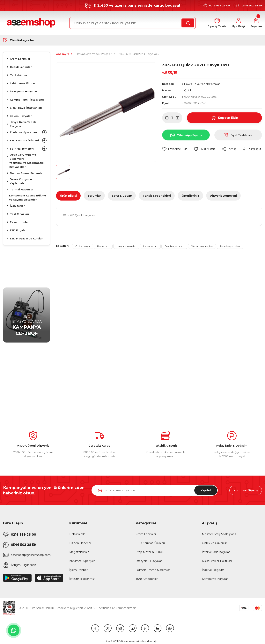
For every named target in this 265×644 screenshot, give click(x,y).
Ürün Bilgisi (68, 196)
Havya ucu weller (126, 246)
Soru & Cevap (122, 196)
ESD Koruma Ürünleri (150, 543)
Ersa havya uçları (174, 246)
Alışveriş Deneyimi (223, 196)
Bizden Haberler (80, 543)
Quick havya (83, 246)
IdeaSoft (111, 641)
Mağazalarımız (79, 552)
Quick (188, 90)
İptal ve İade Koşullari (216, 552)
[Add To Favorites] (175, 149)
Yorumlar (94, 196)
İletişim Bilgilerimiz (82, 579)
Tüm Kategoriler (147, 579)
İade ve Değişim (213, 570)
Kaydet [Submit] (206, 490)
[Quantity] (172, 118)
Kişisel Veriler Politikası (217, 561)
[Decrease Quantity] (165, 118)
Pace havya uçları (230, 246)
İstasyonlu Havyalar (149, 561)
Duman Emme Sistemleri (153, 570)
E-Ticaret (123, 641)
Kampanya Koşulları (215, 579)
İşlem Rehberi (79, 570)
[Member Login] (238, 23)
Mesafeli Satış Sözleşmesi (219, 534)
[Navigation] (26, 40)
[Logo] (31, 23)
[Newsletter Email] (155, 490)
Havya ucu (103, 246)
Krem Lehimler (146, 534)
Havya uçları (150, 246)
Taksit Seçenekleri (157, 196)
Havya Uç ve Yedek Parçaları (202, 84)
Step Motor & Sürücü (150, 552)
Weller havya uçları (202, 246)
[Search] (132, 23)
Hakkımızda (77, 534)
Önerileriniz (190, 196)
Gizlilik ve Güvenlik (214, 543)
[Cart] (256, 23)
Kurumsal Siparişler (82, 561)
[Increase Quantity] (179, 118)
